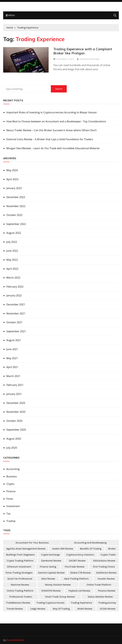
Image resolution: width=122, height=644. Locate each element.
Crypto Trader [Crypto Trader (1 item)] (108, 555)
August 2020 (14, 439)
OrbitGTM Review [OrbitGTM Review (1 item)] (51, 591)
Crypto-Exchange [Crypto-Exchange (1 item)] (50, 555)
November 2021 (16, 313)
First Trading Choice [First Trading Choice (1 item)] (104, 567)
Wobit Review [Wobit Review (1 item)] (85, 609)
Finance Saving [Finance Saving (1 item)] (48, 567)
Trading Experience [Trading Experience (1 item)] (81, 603)
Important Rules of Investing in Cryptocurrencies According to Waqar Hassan (52, 112)
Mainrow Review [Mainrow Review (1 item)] (20, 585)
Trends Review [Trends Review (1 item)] (15, 609)
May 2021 (12, 358)
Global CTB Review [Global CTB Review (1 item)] (80, 573)
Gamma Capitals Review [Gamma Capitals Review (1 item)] (51, 573)
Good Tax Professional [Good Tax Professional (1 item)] (20, 579)
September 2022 (16, 224)
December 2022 (16, 197)
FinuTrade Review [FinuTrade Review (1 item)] (75, 567)
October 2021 (14, 322)
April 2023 (12, 179)
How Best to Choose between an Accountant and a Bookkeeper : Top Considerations (56, 121)
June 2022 (12, 251)
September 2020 (16, 430)
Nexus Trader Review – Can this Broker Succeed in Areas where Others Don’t (51, 130)
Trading (11, 521)
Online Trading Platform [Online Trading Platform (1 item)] (20, 591)
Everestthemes (15, 640)
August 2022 (14, 233)
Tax (8, 514)
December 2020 (16, 403)
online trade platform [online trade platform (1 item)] (99, 585)
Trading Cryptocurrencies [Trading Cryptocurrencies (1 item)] (50, 603)
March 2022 (13, 278)
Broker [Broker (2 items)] (112, 549)
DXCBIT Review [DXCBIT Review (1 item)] (77, 561)
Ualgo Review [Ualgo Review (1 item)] (38, 609)
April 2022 (12, 269)
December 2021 (16, 304)
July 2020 (12, 448)
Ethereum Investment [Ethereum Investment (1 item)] (19, 567)
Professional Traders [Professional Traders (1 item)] (21, 597)
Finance (11, 491)
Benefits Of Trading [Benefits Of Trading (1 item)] (91, 549)
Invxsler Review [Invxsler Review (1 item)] (106, 579)
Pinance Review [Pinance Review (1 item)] (107, 591)
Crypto (10, 484)
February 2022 (15, 287)
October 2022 (14, 215)
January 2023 (14, 188)
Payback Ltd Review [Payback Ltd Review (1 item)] (79, 591)
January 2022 (14, 295)
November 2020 (16, 412)
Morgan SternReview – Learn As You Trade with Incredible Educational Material (53, 148)
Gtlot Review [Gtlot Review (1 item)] (48, 579)
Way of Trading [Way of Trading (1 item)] (61, 609)
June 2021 (12, 349)
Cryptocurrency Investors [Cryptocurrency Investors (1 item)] (80, 555)
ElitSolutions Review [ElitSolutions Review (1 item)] (104, 561)
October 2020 (14, 421)
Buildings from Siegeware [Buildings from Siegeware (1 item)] (20, 555)
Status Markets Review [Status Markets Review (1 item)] (100, 597)
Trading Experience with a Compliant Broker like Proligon (83, 51)
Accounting (13, 469)
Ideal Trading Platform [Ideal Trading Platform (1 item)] (76, 579)
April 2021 (12, 367)
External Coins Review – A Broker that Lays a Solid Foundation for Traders (50, 139)
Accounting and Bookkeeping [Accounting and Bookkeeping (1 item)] (90, 543)
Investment (13, 506)
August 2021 (14, 340)
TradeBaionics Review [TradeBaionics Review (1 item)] (18, 603)
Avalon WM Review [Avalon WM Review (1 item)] (63, 549)
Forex (10, 499)
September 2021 (16, 331)
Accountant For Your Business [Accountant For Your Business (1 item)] (32, 543)
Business (12, 476)
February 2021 (15, 385)
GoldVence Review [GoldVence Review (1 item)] (106, 573)
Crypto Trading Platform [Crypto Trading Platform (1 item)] (20, 561)
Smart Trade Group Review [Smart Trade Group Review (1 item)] (60, 597)
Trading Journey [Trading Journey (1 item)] (107, 603)
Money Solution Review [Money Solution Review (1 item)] (58, 585)
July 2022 (12, 242)
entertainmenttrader (90, 59)
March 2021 (13, 376)
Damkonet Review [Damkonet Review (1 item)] (51, 561)
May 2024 (12, 170)
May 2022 (12, 260)
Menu (10, 15)
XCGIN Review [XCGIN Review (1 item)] (108, 609)
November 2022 (16, 206)
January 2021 (14, 394)
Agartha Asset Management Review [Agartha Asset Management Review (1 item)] (26, 549)
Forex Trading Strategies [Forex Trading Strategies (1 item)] (19, 573)
